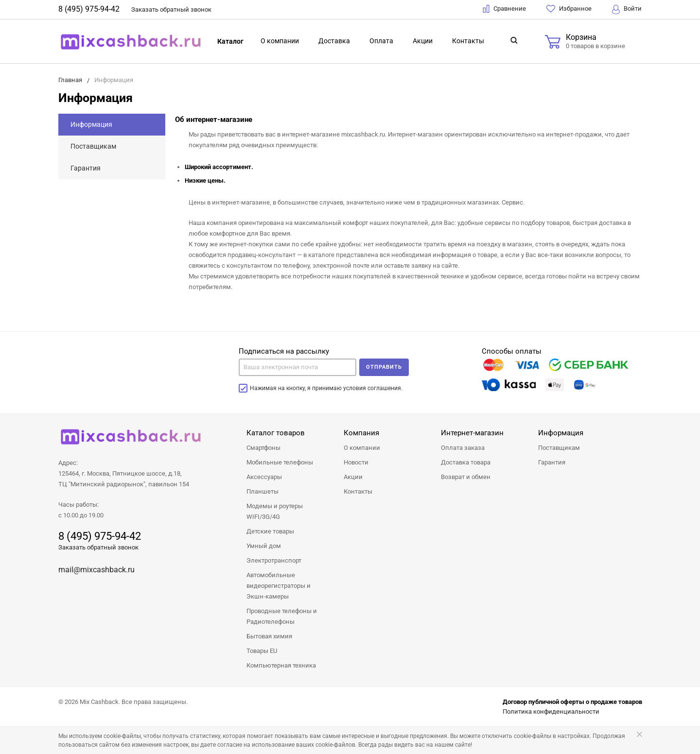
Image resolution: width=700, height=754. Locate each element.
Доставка (334, 41)
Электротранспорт (274, 560)
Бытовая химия (269, 636)
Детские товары (270, 531)
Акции (423, 41)
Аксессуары (264, 477)
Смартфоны (263, 448)
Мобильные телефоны (280, 462)
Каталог (230, 41)
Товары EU (262, 651)
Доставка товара (466, 462)
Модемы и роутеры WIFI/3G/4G (275, 511)
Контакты (468, 41)
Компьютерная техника (281, 665)
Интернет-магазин (472, 433)
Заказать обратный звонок (98, 547)
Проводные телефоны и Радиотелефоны (282, 616)
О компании (280, 41)
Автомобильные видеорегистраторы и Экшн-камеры (279, 586)
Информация (91, 124)
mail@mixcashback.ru (96, 570)
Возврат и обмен (466, 477)
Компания (361, 433)
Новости (356, 462)
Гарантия (86, 168)
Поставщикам (93, 146)
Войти (627, 9)
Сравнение (504, 9)
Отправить (384, 367)
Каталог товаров (276, 433)
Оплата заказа (463, 448)
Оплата (381, 41)
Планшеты (262, 491)
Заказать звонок (171, 9)
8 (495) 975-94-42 (89, 9)
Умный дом (264, 546)
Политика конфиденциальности (551, 711)
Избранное (569, 9)
